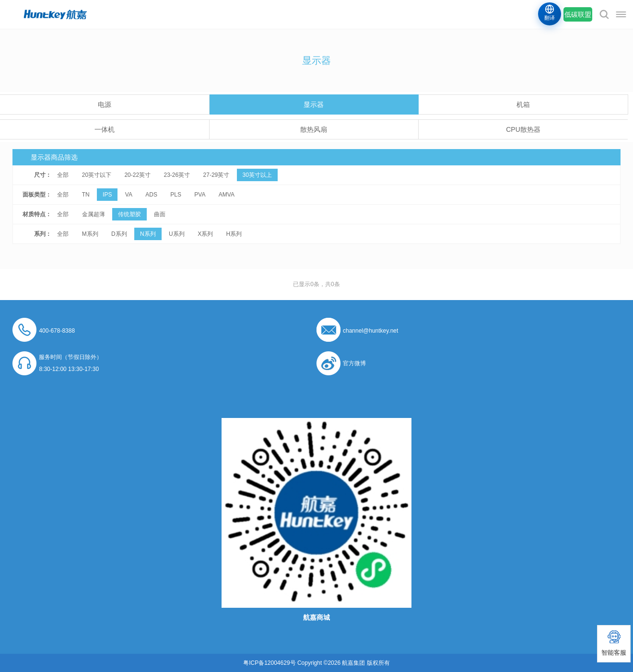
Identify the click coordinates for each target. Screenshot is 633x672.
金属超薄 (94, 214)
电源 (105, 104)
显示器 (314, 104)
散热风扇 (314, 129)
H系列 (234, 234)
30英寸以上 (257, 175)
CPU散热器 (523, 129)
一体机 (105, 129)
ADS (151, 195)
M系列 (90, 234)
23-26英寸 (177, 175)
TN (86, 195)
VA (129, 195)
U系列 (177, 234)
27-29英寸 (217, 175)
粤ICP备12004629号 (269, 663)
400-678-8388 (57, 331)
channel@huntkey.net (370, 331)
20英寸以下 (97, 175)
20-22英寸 (137, 175)
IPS (107, 195)
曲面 (160, 214)
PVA (200, 195)
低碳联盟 (578, 14)
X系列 (205, 234)
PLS (176, 195)
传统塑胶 (129, 214)
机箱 (523, 104)
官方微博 (354, 363)
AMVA (227, 195)
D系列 (119, 234)
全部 (63, 175)
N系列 (148, 234)
